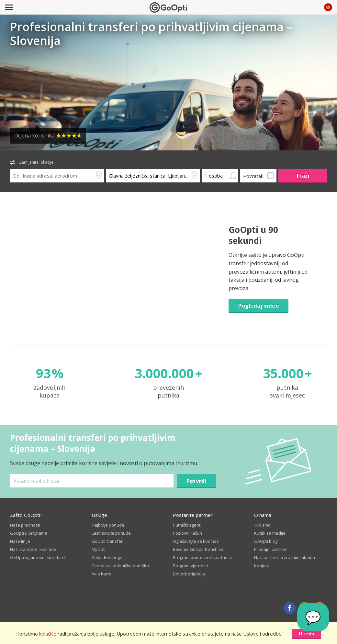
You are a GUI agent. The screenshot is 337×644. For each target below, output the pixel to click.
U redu (307, 633)
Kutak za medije (270, 533)
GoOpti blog (266, 541)
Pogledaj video (258, 306)
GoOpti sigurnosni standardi (38, 557)
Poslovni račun (187, 533)
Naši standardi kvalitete (33, 549)
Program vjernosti (190, 566)
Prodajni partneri (271, 549)
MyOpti (99, 549)
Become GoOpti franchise (198, 549)
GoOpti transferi (108, 541)
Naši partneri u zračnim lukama (285, 557)
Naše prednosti (25, 525)
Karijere (262, 566)
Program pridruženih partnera (202, 557)
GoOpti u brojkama (29, 533)
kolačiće (48, 634)
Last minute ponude (111, 533)
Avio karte (101, 574)
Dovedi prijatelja (189, 574)
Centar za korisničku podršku (120, 566)
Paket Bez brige (107, 557)
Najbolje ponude (108, 525)
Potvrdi (196, 481)
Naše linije (20, 541)
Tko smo (262, 525)
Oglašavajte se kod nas (196, 541)
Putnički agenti (187, 525)
